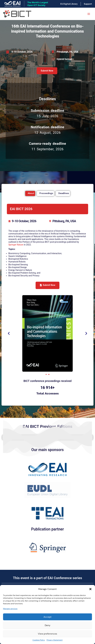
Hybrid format (64, 59)
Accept (47, 617)
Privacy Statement (55, 640)
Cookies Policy (39, 640)
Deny (47, 625)
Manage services (10, 609)
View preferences (47, 634)
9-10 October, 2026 (22, 52)
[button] (90, 589)
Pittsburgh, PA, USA (68, 52)
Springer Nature (16, 245)
